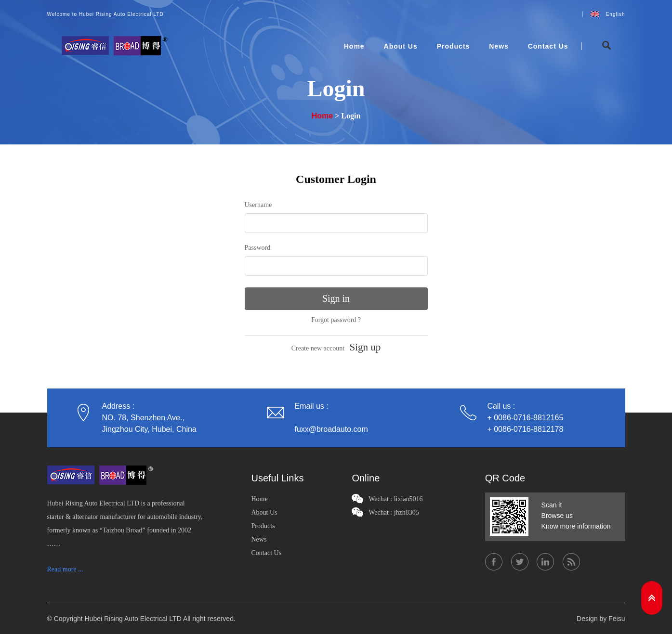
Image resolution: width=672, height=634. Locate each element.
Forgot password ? (336, 320)
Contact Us (548, 46)
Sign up (365, 347)
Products (454, 46)
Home (354, 46)
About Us (401, 46)
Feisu (617, 619)
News (499, 46)
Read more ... (65, 569)
